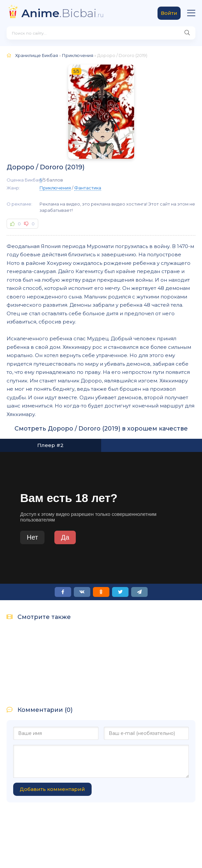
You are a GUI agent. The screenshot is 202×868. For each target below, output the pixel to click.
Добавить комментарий (52, 789)
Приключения (55, 188)
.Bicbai (63, 13)
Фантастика (88, 188)
